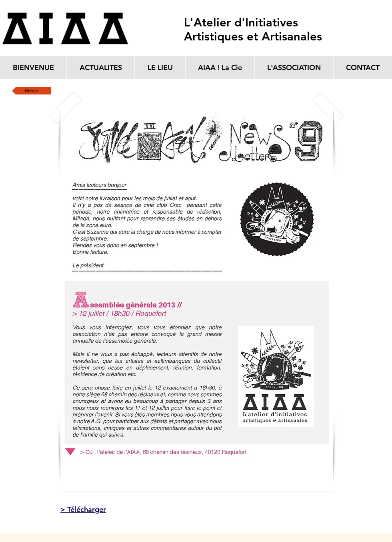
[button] (197, 295)
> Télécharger (83, 509)
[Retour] (32, 91)
